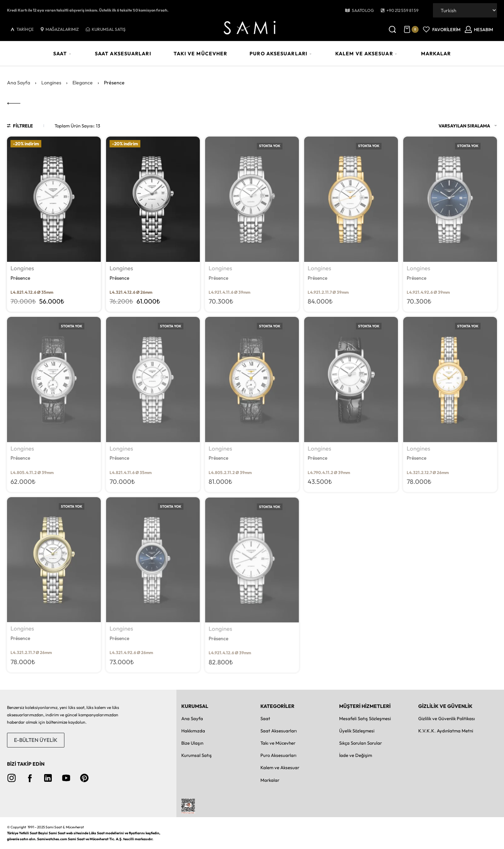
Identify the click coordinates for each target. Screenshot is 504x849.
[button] (400, 11)
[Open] (442, 29)
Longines (51, 83)
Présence (20, 278)
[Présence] (54, 199)
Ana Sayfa (19, 83)
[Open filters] (20, 127)
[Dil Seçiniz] (465, 10)
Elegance (83, 83)
